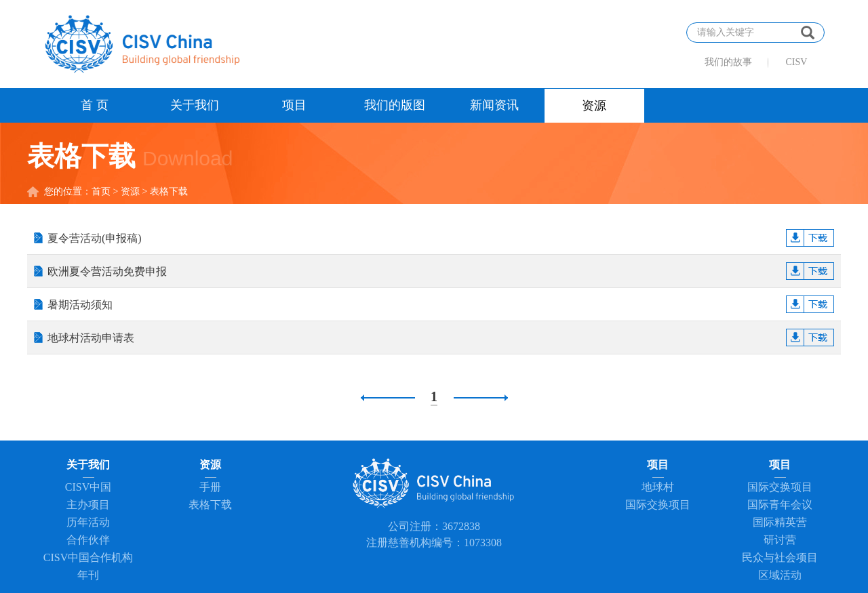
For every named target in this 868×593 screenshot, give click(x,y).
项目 (294, 105)
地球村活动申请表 (441, 338)
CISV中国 (88, 487)
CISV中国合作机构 (88, 557)
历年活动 (88, 522)
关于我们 (195, 105)
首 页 (95, 105)
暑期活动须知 (441, 305)
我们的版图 (395, 105)
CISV (797, 62)
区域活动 (780, 575)
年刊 (88, 575)
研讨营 (780, 540)
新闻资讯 (494, 105)
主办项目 (88, 505)
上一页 (388, 398)
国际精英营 (780, 522)
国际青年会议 (780, 505)
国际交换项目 (658, 505)
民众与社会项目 (780, 557)
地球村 (658, 487)
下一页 (481, 398)
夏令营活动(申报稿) (441, 238)
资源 (594, 106)
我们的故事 (728, 62)
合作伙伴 (88, 540)
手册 (210, 487)
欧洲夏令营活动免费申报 (441, 271)
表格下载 (210, 505)
